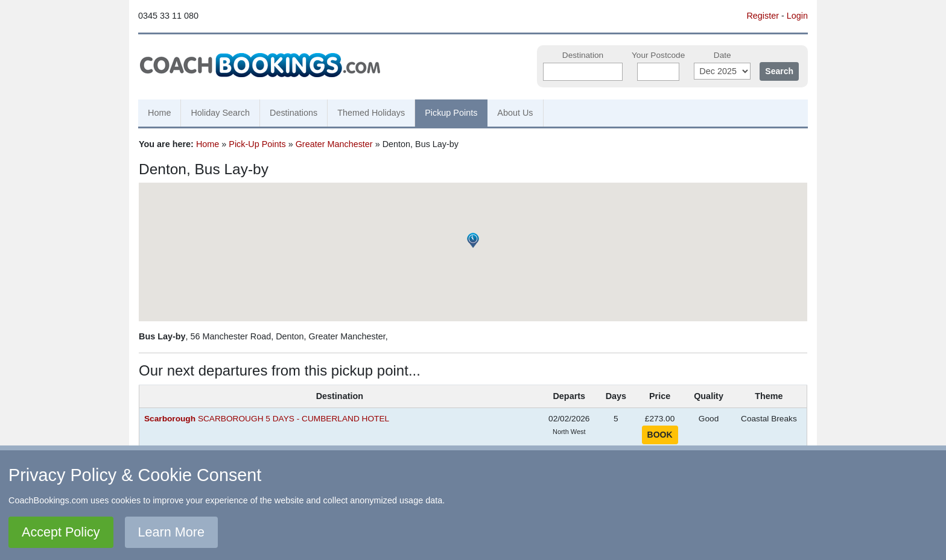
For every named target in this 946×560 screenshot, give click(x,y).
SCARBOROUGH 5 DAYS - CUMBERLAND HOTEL (267, 419)
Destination (583, 55)
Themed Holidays (371, 113)
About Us (515, 113)
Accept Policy (61, 532)
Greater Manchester (334, 144)
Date (722, 55)
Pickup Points (451, 113)
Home (159, 113)
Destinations (294, 113)
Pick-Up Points (257, 144)
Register (763, 16)
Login (797, 16)
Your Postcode (658, 55)
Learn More (171, 532)
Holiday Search (220, 113)
